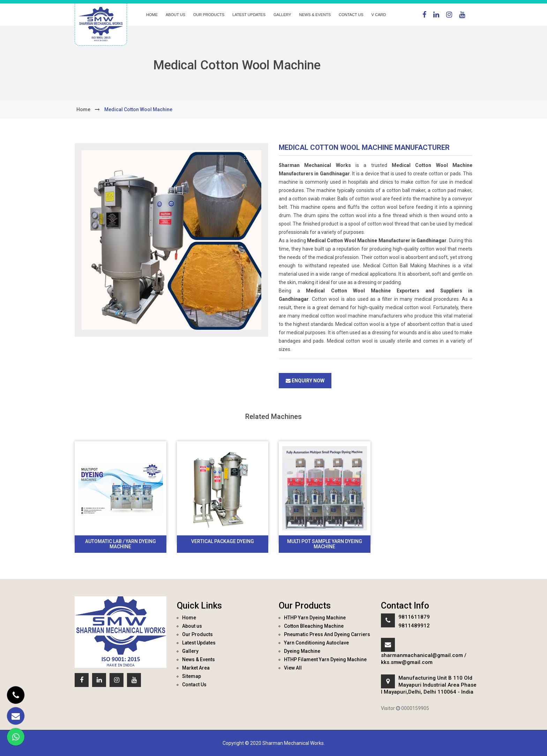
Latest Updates (249, 15)
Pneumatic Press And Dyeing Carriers (327, 634)
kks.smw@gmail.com (407, 662)
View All (293, 668)
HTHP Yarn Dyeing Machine (315, 618)
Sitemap (192, 676)
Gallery (282, 15)
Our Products (209, 15)
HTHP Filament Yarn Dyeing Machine (325, 659)
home (83, 109)
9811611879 (414, 617)
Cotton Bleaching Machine (314, 626)
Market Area (196, 668)
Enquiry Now (305, 381)
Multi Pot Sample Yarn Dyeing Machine (325, 544)
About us (175, 15)
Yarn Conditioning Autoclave (316, 643)
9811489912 (414, 626)
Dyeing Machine (302, 651)
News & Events (315, 15)
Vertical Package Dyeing (223, 541)
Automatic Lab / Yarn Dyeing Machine (121, 544)
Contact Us (351, 15)
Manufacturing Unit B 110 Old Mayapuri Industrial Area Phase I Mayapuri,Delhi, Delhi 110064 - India (429, 685)
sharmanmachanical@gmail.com (422, 655)
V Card (379, 15)
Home (152, 15)
